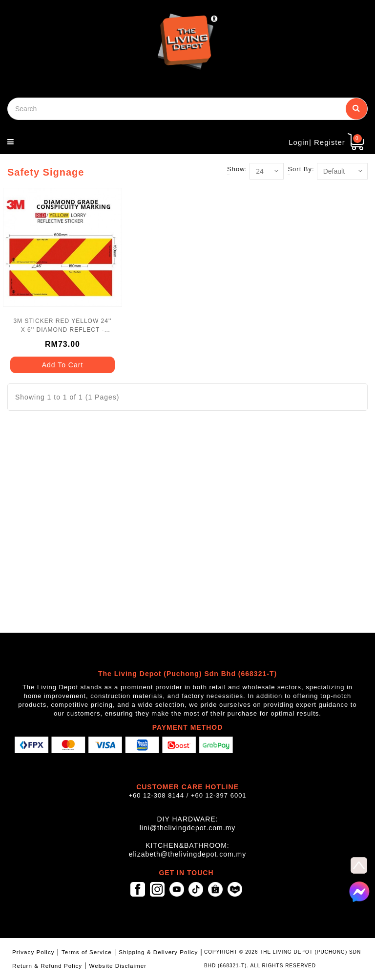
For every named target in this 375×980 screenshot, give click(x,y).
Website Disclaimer (118, 966)
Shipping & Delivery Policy (158, 952)
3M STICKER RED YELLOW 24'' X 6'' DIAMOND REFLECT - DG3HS (62, 326)
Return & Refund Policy (47, 966)
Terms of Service (87, 952)
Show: (237, 169)
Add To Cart (63, 365)
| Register (327, 142)
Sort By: (301, 169)
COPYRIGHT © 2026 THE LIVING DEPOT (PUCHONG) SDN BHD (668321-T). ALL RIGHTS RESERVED (282, 959)
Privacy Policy (33, 952)
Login (299, 142)
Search (356, 108)
